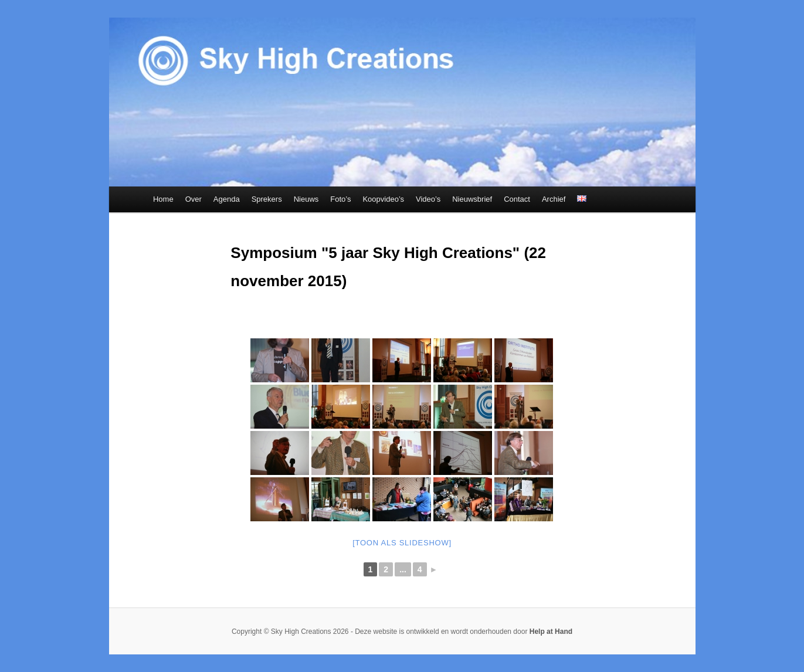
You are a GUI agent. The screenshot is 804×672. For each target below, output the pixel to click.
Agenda (227, 199)
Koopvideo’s (383, 199)
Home (163, 199)
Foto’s (340, 199)
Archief (554, 199)
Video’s (428, 199)
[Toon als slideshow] (402, 543)
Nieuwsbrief (472, 199)
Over (194, 199)
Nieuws (306, 199)
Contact (517, 199)
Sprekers (267, 199)
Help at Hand (551, 632)
